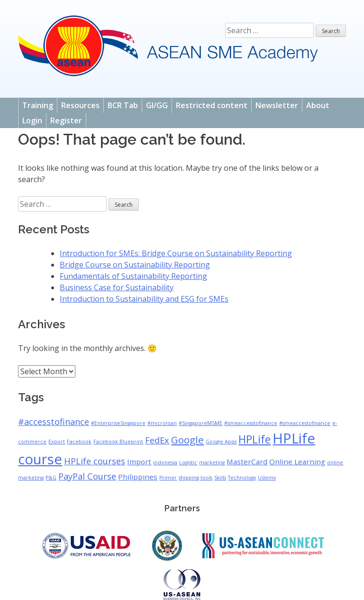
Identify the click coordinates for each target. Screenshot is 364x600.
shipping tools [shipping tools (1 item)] (196, 478)
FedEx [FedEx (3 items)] (157, 440)
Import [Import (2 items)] (139, 462)
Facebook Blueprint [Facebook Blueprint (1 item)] (118, 442)
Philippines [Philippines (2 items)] (138, 477)
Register (66, 120)
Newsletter (277, 105)
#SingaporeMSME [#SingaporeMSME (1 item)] (200, 423)
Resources (80, 105)
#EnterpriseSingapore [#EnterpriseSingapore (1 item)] (118, 423)
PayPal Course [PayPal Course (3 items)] (87, 476)
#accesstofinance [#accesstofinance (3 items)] (54, 422)
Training (38, 105)
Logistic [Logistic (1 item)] (188, 462)
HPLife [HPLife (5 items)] (255, 439)
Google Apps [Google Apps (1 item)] (221, 442)
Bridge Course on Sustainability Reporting (135, 265)
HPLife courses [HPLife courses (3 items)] (95, 461)
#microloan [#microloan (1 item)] (162, 423)
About (318, 105)
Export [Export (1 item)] (57, 442)
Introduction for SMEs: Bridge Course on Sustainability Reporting (176, 253)
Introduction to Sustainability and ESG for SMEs (144, 299)
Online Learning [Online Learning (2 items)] (297, 462)
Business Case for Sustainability (117, 287)
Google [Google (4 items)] (187, 440)
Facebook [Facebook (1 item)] (79, 442)
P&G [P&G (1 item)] (51, 478)
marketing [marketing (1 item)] (212, 462)
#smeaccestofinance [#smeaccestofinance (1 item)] (305, 423)
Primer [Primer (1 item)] (168, 478)
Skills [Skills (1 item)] (220, 478)
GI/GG (157, 105)
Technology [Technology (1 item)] (242, 478)
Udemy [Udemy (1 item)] (267, 478)
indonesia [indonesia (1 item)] (165, 462)
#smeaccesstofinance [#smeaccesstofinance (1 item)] (251, 423)
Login (32, 120)
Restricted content (212, 105)
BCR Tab (123, 105)
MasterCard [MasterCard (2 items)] (247, 462)
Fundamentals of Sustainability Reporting (133, 276)
